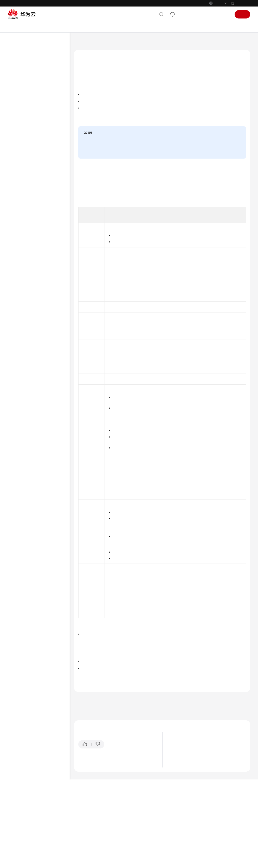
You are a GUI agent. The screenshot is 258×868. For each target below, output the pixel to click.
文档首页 (80, 43)
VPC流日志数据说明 (96, 100)
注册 (242, 14)
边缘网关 (24, 175)
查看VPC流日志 (34, 216)
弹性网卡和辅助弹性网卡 (35, 133)
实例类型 (134, 715)
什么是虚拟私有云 (185, 810)
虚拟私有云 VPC (104, 43)
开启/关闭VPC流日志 (38, 225)
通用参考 (20, 348)
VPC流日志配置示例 (37, 241)
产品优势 (179, 816)
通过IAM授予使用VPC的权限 (38, 100)
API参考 (19, 291)
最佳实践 (20, 283)
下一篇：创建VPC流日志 (94, 766)
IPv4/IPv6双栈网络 (31, 183)
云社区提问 (111, 826)
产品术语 (20, 357)
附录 (21, 275)
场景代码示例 (24, 308)
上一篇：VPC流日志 (90, 759)
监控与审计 (26, 258)
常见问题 (20, 316)
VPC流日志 (26, 191)
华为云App (243, 3)
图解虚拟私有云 (184, 803)
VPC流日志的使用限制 (97, 108)
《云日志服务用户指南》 (159, 202)
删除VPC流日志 (34, 233)
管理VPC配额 (27, 266)
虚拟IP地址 (26, 125)
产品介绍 (20, 75)
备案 (196, 14)
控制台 (210, 14)
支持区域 (20, 390)
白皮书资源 (22, 382)
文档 (184, 14)
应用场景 (179, 823)
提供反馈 (116, 805)
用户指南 (20, 91)
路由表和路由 (28, 116)
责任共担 (20, 365)
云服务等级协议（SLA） (32, 373)
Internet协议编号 (121, 390)
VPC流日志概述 (34, 200)
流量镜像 (24, 250)
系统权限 (20, 398)
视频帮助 (20, 325)
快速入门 (20, 83)
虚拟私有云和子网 (31, 108)
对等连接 (24, 158)
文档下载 (20, 333)
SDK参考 (20, 300)
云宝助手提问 (88, 826)
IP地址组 (24, 150)
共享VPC (24, 166)
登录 (225, 14)
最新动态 (20, 66)
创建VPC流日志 (34, 208)
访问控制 (24, 141)
